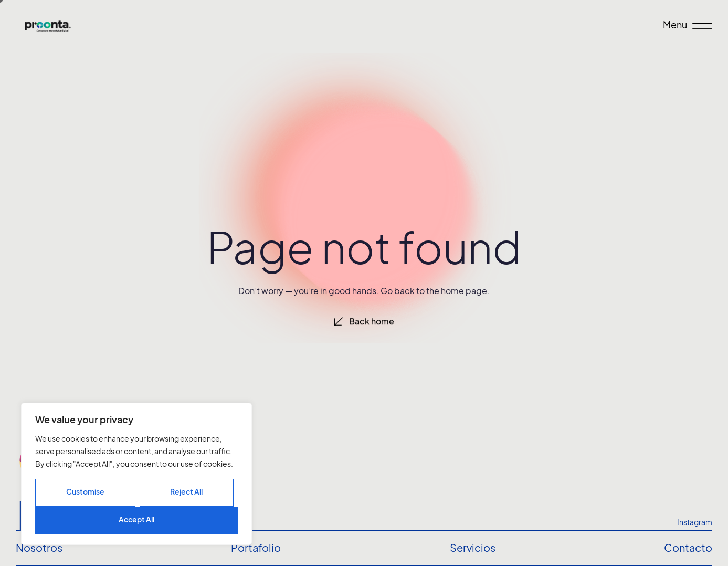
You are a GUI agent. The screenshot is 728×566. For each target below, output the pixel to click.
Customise (85, 492)
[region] (136, 474)
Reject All (186, 492)
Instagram (695, 522)
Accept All (136, 520)
